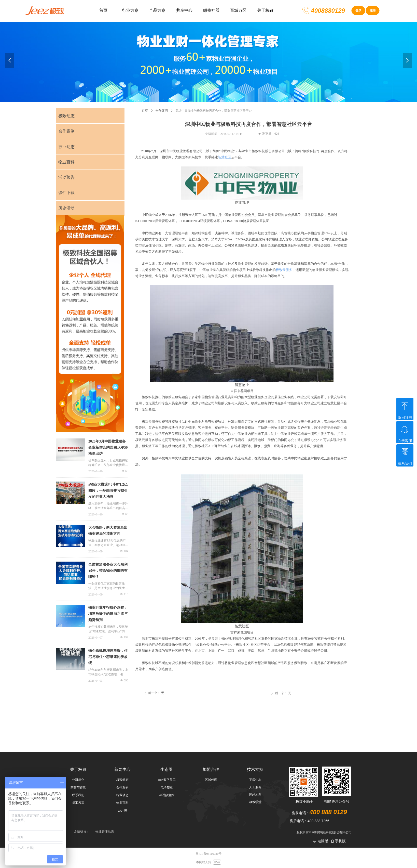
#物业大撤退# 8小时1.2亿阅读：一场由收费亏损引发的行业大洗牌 (108, 491)
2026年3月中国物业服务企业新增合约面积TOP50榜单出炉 (108, 448)
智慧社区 (225, 157)
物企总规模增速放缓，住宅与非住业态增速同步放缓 (108, 657)
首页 (145, 111)
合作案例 (162, 111)
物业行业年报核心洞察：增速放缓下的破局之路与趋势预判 (108, 614)
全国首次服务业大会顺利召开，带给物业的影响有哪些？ (108, 571)
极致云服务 (284, 270)
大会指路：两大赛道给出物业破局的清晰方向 (108, 531)
